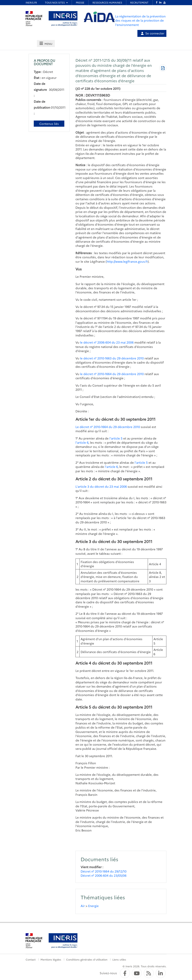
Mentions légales (51, 959)
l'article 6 (82, 442)
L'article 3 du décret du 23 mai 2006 (101, 486)
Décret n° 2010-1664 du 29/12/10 (104, 871)
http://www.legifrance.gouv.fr (127, 261)
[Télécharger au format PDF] (163, 68)
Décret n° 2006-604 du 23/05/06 (104, 875)
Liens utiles (119, 959)
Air (83, 906)
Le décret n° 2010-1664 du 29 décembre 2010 (108, 427)
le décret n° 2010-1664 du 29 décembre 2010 (112, 374)
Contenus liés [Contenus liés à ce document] (49, 124)
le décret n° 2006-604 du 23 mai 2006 (107, 342)
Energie (93, 906)
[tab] (46, 44)
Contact (31, 959)
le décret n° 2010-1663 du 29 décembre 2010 (112, 358)
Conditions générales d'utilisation (87, 959)
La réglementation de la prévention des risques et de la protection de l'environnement (140, 20)
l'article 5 (116, 438)
